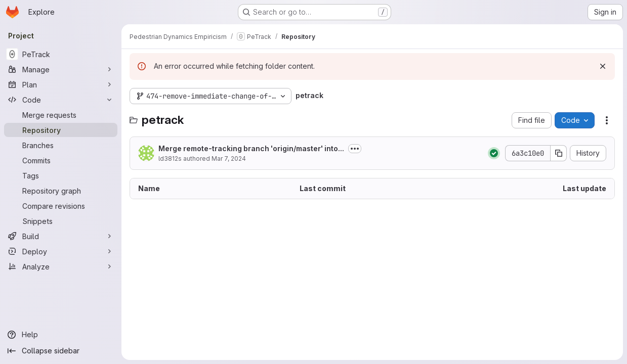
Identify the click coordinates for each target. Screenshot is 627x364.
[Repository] (61, 130)
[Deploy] (61, 251)
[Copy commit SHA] (559, 153)
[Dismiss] (603, 66)
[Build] (61, 236)
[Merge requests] (61, 115)
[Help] (61, 335)
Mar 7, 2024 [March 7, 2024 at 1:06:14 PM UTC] (229, 158)
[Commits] (61, 160)
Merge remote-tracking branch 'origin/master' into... (251, 148)
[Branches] (61, 145)
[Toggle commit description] (355, 149)
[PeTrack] (61, 54)
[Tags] (61, 175)
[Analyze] (61, 266)
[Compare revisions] (61, 206)
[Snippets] (61, 221)
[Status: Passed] (494, 153)
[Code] (61, 100)
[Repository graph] (61, 191)
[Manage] (61, 69)
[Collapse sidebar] (61, 351)
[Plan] (61, 84)
